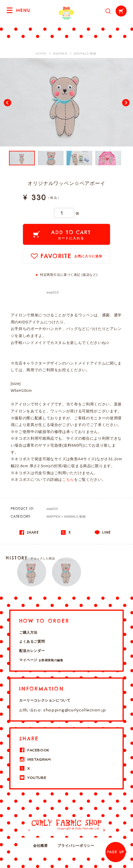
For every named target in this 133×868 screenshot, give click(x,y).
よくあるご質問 (32, 642)
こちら (68, 480)
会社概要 (40, 846)
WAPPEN (53, 517)
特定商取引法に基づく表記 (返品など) (69, 275)
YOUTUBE (33, 778)
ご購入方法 (28, 633)
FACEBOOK (34, 750)
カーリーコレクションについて (45, 700)
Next (125, 102)
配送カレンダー (32, 651)
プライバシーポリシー (76, 846)
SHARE (29, 532)
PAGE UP (116, 852)
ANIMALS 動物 (75, 517)
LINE (103, 532)
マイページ (41, 660)
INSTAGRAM (35, 760)
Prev (8, 102)
